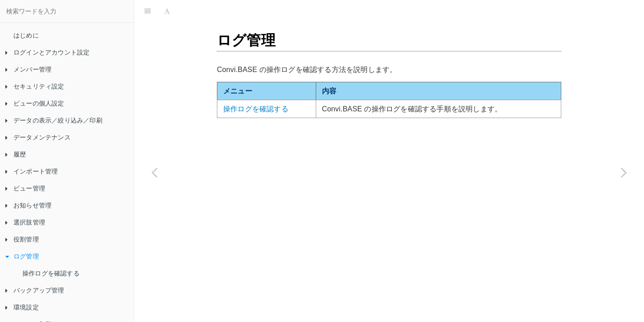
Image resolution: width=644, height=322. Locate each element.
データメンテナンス (38, 137)
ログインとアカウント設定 (47, 52)
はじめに (26, 35)
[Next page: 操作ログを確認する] (624, 172)
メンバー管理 (28, 69)
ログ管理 (22, 256)
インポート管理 (32, 171)
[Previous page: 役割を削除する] (154, 172)
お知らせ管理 (28, 205)
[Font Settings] (167, 11)
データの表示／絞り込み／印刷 (54, 120)
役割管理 (22, 239)
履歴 (16, 154)
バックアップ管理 (35, 290)
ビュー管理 (25, 188)
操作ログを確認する (51, 273)
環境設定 (22, 307)
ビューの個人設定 (35, 103)
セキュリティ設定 (35, 86)
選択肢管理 (25, 222)
